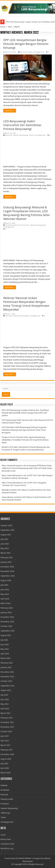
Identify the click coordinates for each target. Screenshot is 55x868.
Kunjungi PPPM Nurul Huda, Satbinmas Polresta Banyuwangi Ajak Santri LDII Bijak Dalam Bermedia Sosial (27, 468)
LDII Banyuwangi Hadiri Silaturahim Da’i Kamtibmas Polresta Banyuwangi (22, 125)
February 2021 (7, 750)
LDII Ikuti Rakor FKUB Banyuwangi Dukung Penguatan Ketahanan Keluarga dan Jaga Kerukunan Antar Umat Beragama (24, 430)
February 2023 (7, 663)
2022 (10, 27)
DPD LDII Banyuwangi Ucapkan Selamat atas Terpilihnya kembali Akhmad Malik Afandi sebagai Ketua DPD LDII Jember (25, 413)
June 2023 (5, 645)
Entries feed (6, 839)
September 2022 (8, 686)
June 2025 (5, 544)
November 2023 (7, 622)
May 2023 (5, 649)
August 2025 (6, 535)
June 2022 (5, 699)
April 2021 (5, 741)
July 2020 (4, 764)
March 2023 (5, 658)
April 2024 (5, 599)
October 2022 (6, 681)
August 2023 (6, 635)
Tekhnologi (5, 813)
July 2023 (4, 640)
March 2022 (5, 713)
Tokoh (30, 52)
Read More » (10, 111)
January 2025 (6, 562)
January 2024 (6, 612)
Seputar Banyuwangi (20, 135)
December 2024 (7, 567)
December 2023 (7, 617)
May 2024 (5, 594)
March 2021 (5, 745)
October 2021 (6, 731)
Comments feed (7, 844)
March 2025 (5, 553)
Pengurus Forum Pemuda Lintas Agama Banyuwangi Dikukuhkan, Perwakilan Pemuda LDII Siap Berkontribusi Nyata (25, 440)
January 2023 (6, 667)
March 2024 (5, 603)
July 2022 (4, 695)
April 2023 (5, 654)
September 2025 (8, 530)
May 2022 (5, 704)
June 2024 (5, 590)
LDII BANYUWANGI (23, 858)
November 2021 (7, 727)
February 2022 (7, 718)
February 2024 (7, 608)
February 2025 (7, 558)
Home (3, 27)
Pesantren (25, 225)
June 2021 (5, 736)
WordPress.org (7, 848)
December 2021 (7, 722)
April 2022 (5, 709)
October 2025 (6, 525)
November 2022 (7, 677)
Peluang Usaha (7, 799)
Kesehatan (9, 225)
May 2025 (5, 548)
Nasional (23, 52)
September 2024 (8, 576)
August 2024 (6, 580)
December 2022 (7, 672)
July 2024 (4, 585)
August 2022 (6, 690)
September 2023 (8, 631)
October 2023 (6, 626)
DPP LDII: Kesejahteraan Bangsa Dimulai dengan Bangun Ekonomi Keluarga (26, 44)
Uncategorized (38, 52)
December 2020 (7, 754)
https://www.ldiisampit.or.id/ (14, 466)
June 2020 (5, 768)
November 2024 (7, 571)
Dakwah (4, 785)
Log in (3, 835)
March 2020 (5, 773)
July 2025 (4, 539)
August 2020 (6, 759)
